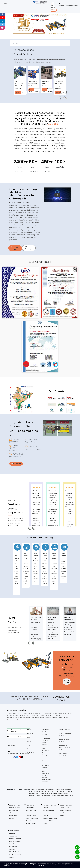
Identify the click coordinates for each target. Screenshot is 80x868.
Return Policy (42, 864)
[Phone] (76, 851)
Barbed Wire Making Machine (57, 791)
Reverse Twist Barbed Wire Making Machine (65, 748)
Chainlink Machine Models (45, 732)
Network (70, 864)
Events (29, 741)
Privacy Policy (52, 864)
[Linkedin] (2, 21)
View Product (24, 93)
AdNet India (42, 866)
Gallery (29, 737)
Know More (16, 464)
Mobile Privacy (61, 864)
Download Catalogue (29, 248)
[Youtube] (2, 17)
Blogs (29, 745)
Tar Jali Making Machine (43, 796)
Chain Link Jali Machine (47, 793)
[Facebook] (2, 14)
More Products (64, 730)
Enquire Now (18, 93)
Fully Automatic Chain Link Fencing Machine (45, 753)
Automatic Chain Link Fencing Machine (43, 789)
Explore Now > (67, 682)
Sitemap (29, 749)
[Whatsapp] (76, 856)
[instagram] (2, 28)
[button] (54, 7)
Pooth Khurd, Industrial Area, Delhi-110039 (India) (66, 810)
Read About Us (13, 720)
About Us (30, 733)
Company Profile (15, 248)
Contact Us (30, 753)
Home (29, 729)
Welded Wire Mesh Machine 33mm (62, 796)
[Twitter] (2, 24)
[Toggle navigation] (5, 3)
